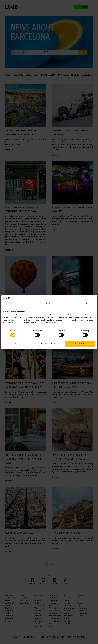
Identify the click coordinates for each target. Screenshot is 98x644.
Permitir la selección (49, 344)
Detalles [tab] (49, 304)
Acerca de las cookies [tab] (81, 304)
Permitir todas (80, 344)
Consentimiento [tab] (17, 304)
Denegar (18, 344)
